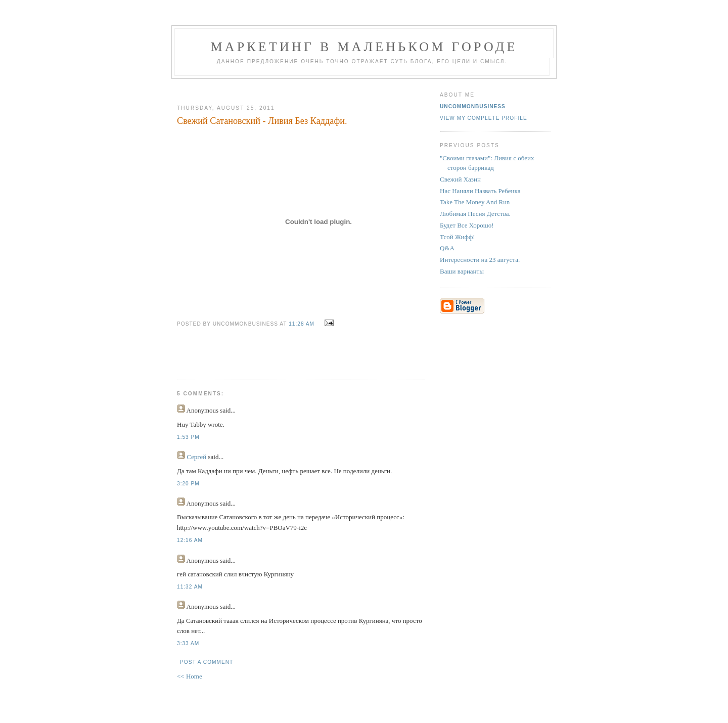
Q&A (447, 248)
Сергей (196, 457)
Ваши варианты (462, 271)
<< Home (190, 676)
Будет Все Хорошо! (467, 225)
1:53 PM (188, 437)
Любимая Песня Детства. (475, 214)
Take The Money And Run (475, 202)
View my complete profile (484, 118)
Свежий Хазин (460, 179)
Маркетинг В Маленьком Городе (364, 47)
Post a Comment (207, 662)
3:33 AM (188, 643)
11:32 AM (190, 587)
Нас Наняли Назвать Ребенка (480, 191)
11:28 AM (302, 324)
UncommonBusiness (473, 106)
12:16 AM (190, 540)
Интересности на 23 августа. (480, 260)
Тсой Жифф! (458, 237)
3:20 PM (188, 484)
